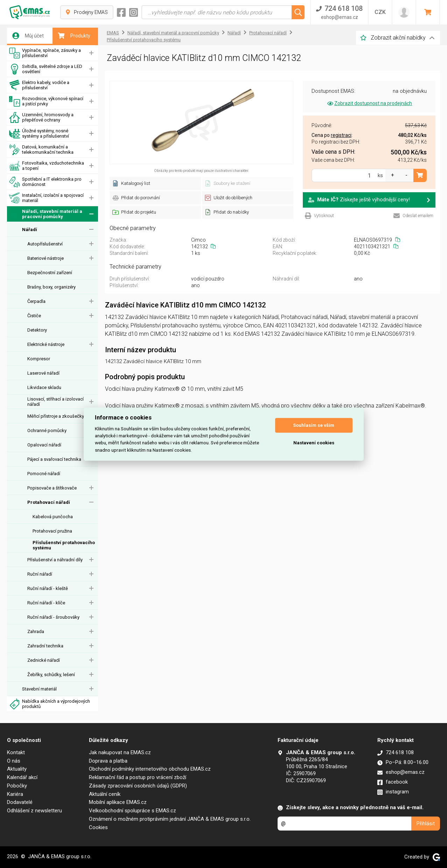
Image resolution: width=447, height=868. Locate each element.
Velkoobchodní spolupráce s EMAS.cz (132, 811)
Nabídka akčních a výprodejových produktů (50, 704)
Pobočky (17, 786)
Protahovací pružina (52, 531)
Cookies (98, 827)
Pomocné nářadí (44, 474)
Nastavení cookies (314, 443)
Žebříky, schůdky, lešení (51, 675)
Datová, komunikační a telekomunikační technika (41, 150)
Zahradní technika (45, 646)
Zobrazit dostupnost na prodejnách (369, 103)
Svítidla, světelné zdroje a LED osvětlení (46, 69)
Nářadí (30, 230)
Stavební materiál (39, 689)
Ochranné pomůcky (47, 430)
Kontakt (16, 752)
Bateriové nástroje (46, 258)
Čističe (34, 316)
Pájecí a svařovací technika (54, 459)
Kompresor (39, 359)
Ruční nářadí (40, 574)
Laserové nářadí (43, 373)
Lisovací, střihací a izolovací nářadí (55, 402)
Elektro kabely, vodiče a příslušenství (39, 85)
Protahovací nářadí (49, 502)
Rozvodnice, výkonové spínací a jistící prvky (46, 101)
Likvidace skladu (44, 387)
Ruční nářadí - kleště (48, 588)
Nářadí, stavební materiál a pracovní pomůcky (46, 214)
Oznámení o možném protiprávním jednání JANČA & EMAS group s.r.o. (170, 819)
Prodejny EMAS (87, 12)
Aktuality (17, 769)
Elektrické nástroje (46, 344)
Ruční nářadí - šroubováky (53, 617)
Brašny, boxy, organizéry (51, 287)
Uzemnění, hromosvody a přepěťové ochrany (41, 117)
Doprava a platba (108, 761)
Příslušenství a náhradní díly (55, 560)
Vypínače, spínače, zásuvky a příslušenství (45, 53)
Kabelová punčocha (53, 517)
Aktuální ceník (105, 794)
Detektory (37, 330)
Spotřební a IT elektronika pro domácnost (45, 182)
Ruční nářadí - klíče (46, 603)
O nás (14, 761)
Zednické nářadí (44, 660)
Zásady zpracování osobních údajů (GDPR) (138, 786)
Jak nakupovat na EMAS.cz (120, 752)
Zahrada (36, 631)
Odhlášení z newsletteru (34, 811)
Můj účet (28, 36)
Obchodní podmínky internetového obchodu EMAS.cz (150, 769)
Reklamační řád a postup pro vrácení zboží (138, 777)
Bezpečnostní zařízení (50, 273)
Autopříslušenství (45, 244)
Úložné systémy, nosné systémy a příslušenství (39, 134)
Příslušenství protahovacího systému (64, 545)
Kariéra (15, 794)
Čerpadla (36, 301)
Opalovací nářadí (44, 445)
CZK (380, 12)
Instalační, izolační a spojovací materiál (46, 198)
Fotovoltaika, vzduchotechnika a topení (47, 166)
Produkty (74, 36)
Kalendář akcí (22, 777)
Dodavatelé (20, 802)
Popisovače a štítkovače (52, 488)
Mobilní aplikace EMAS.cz (118, 802)
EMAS (113, 33)
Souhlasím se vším (314, 425)
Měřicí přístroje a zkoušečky (56, 416)
